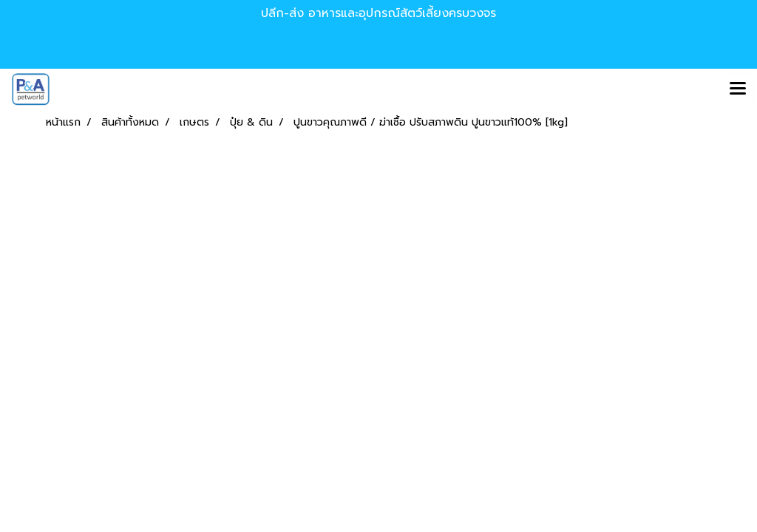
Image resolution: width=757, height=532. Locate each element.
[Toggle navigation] (738, 89)
